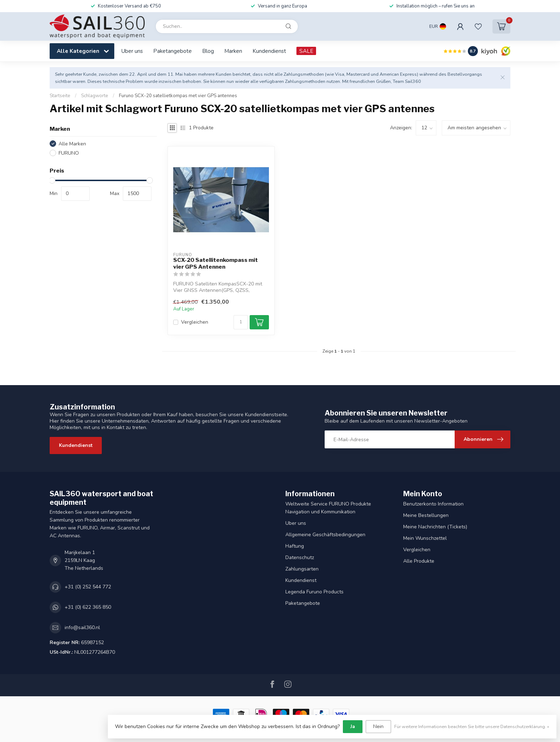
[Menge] (241, 322)
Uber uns (132, 51)
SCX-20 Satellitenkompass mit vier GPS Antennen (216, 263)
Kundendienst (269, 51)
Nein (378, 726)
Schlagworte (95, 96)
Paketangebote (172, 51)
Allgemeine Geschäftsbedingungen (325, 535)
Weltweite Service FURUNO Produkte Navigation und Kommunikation (328, 508)
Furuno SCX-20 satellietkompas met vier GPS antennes (178, 96)
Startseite (60, 96)
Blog (208, 51)
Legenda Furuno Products (314, 592)
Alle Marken (72, 144)
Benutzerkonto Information (433, 504)
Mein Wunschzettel (425, 538)
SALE (306, 51)
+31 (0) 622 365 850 (88, 607)
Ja (353, 726)
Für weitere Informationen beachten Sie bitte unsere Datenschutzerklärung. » (472, 726)
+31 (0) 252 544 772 (88, 587)
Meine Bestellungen (426, 515)
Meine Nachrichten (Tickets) (435, 527)
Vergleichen (195, 322)
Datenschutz (300, 557)
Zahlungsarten (302, 569)
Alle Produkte (419, 561)
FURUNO (69, 153)
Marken (233, 51)
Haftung (295, 546)
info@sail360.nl (82, 628)
